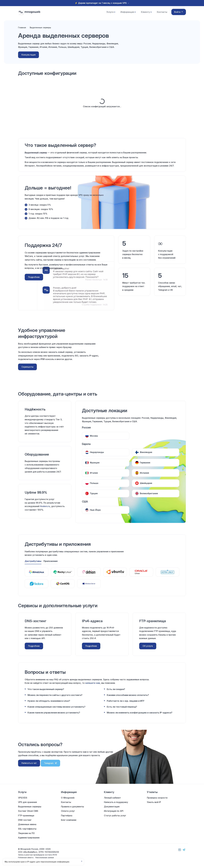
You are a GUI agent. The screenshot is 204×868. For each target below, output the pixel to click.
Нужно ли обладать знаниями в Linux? (49, 700)
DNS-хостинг (25, 820)
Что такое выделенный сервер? (46, 688)
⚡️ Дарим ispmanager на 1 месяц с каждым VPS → (102, 3)
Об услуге (148, 645)
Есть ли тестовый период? (122, 706)
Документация (112, 807)
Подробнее (34, 281)
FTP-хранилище (26, 816)
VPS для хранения (27, 802)
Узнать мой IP (154, 802)
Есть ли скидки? (116, 688)
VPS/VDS (23, 798)
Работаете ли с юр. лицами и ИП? (126, 700)
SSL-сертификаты (27, 829)
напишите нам (93, 682)
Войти (179, 13)
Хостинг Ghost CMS (28, 811)
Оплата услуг (68, 811)
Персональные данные (45, 858)
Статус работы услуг (115, 816)
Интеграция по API (114, 811)
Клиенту (146, 13)
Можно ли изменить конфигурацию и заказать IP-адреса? (140, 712)
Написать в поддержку (116, 802)
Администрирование (29, 838)
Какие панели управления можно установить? (54, 712)
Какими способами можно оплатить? (128, 694)
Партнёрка (67, 816)
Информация (128, 13)
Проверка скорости (157, 798)
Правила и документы (72, 807)
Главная (22, 31)
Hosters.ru (45, 510)
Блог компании (69, 820)
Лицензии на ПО (26, 833)
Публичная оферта (26, 858)
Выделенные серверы (30, 807)
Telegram (50, 762)
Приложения (51, 560)
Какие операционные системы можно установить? (56, 706)
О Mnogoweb (68, 798)
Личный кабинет (112, 798)
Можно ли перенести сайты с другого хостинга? (55, 694)
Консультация (28, 58)
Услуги (111, 13)
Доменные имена (27, 824)
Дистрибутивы (33, 560)
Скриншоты (27, 371)
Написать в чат (29, 762)
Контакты (161, 13)
